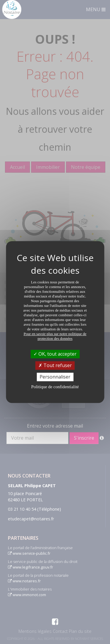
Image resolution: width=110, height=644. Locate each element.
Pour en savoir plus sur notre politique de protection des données (55, 336)
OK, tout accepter (55, 354)
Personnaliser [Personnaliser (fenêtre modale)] (55, 377)
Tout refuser (55, 365)
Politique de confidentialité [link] (55, 387)
